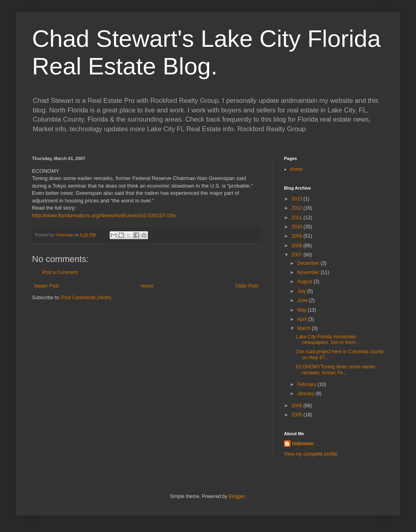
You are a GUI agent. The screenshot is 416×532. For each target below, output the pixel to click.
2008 (298, 246)
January (306, 394)
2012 (298, 208)
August (305, 282)
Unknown (303, 444)
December (309, 263)
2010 (298, 227)
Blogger (237, 496)
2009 (298, 236)
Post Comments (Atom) (86, 298)
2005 (298, 415)
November (309, 272)
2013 (298, 199)
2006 (298, 406)
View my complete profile (311, 454)
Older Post (247, 286)
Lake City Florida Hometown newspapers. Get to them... (328, 340)
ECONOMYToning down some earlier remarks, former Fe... (336, 370)
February (307, 384)
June (303, 300)
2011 (298, 218)
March (305, 328)
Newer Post (46, 286)
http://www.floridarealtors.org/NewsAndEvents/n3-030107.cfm (104, 215)
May (302, 310)
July (302, 291)
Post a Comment (60, 272)
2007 (298, 255)
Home (147, 286)
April (303, 319)
